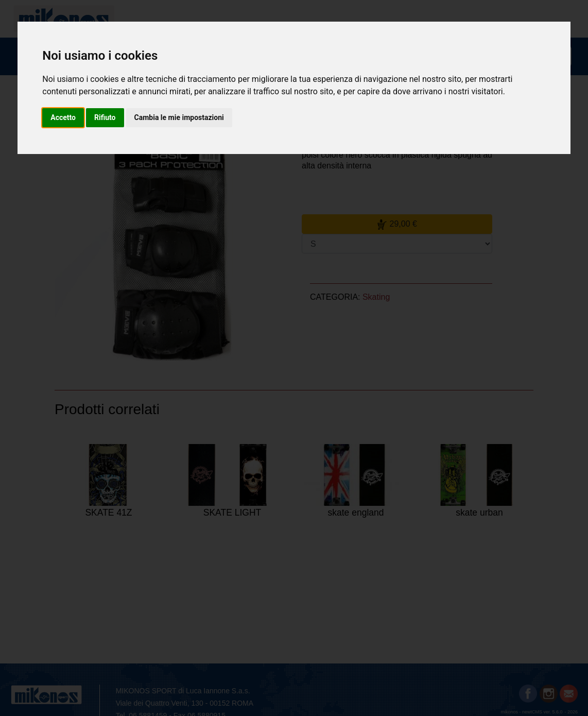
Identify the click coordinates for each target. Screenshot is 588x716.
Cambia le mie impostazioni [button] (179, 117)
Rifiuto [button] (105, 117)
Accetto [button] (63, 117)
